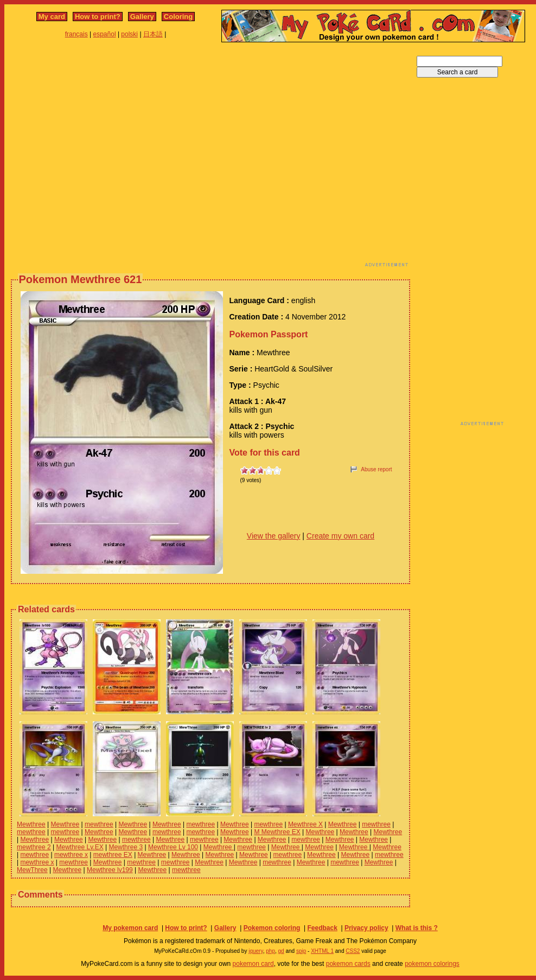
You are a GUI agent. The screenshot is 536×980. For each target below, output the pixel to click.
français (76, 34)
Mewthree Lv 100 (173, 847)
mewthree (99, 824)
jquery (256, 951)
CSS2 (353, 951)
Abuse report (376, 469)
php (270, 951)
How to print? (98, 17)
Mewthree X (305, 824)
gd (281, 951)
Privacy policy (366, 928)
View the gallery (274, 536)
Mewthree (31, 824)
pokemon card (253, 964)
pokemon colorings (432, 964)
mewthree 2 (34, 847)
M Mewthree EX (277, 832)
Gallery (142, 17)
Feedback (322, 928)
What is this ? (417, 928)
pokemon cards (348, 964)
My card (52, 17)
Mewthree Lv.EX (80, 847)
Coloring (178, 17)
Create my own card (340, 536)
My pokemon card (130, 928)
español (105, 34)
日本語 (153, 34)
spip (301, 951)
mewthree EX (113, 855)
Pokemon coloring (272, 928)
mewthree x (71, 855)
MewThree (32, 870)
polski (129, 34)
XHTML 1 (322, 951)
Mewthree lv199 (110, 870)
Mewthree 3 (126, 847)
